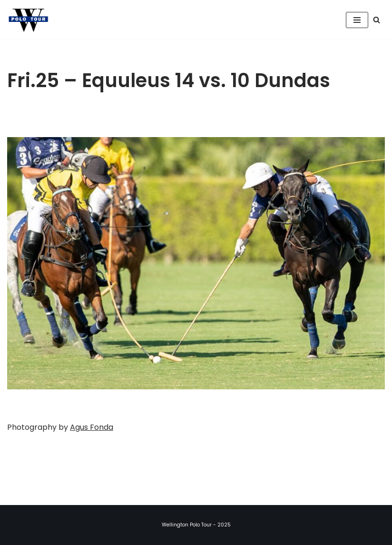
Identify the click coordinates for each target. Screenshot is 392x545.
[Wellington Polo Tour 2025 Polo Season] (31, 20)
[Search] (377, 20)
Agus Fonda (92, 427)
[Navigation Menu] (357, 20)
